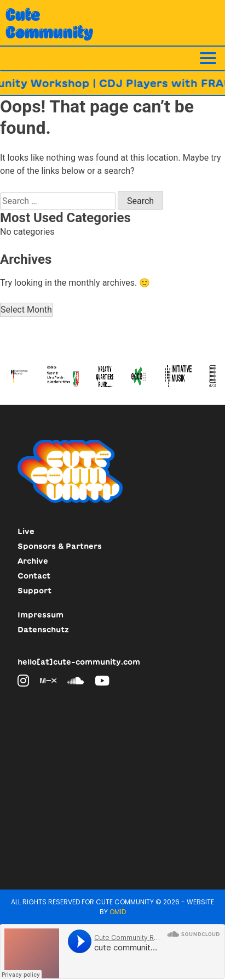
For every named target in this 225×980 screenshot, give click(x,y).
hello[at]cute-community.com (79, 662)
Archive (33, 561)
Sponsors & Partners (60, 546)
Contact (34, 576)
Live (26, 531)
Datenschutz (43, 630)
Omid (118, 912)
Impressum (41, 615)
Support (34, 591)
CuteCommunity (49, 23)
